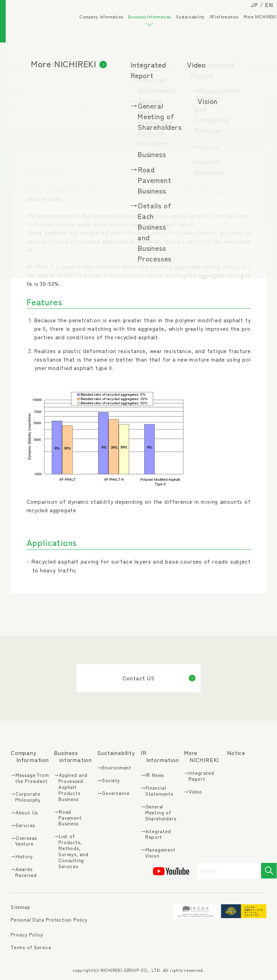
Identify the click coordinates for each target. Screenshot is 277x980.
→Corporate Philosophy (26, 797)
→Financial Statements (157, 791)
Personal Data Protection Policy (49, 920)
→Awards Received (24, 872)
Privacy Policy (27, 935)
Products (227, 58)
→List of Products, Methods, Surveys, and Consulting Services (71, 851)
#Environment (104, 130)
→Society (108, 781)
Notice (236, 753)
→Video (193, 792)
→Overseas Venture (24, 841)
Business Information (143, 32)
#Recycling (154, 130)
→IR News (152, 775)
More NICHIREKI (253, 28)
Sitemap (21, 907)
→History (22, 857)
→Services (23, 826)
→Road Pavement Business (68, 818)
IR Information (217, 28)
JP (248, 11)
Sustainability (184, 28)
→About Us (24, 813)
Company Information (95, 28)
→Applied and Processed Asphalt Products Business (71, 787)
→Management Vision (158, 853)
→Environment (114, 768)
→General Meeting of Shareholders (159, 813)
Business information (73, 756)
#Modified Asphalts (44, 130)
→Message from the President (30, 778)
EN (262, 11)
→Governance (113, 793)
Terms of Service (31, 947)
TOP (15, 58)
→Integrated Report (156, 835)
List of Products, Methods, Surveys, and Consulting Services (145, 58)
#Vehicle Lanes (204, 130)
